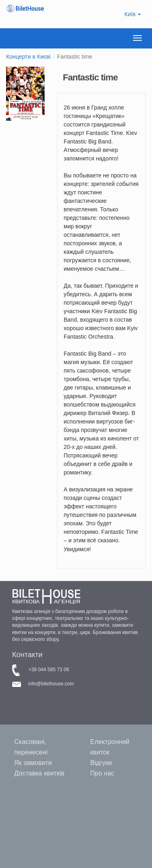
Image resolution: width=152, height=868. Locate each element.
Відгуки (101, 763)
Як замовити (33, 763)
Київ (133, 14)
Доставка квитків (39, 773)
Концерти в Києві (28, 57)
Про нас (102, 773)
